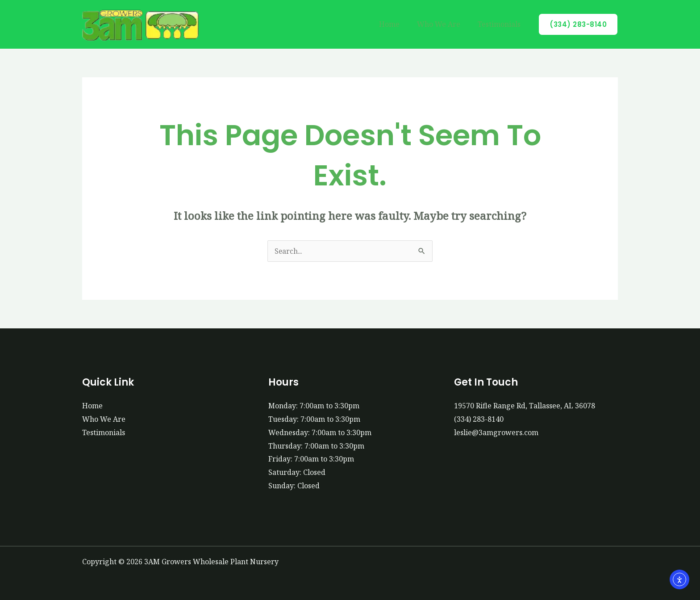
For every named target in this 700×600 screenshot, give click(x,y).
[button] (578, 24)
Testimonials (501, 24)
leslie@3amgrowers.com (496, 432)
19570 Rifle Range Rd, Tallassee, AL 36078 (525, 406)
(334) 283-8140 (479, 419)
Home (397, 24)
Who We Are (444, 24)
